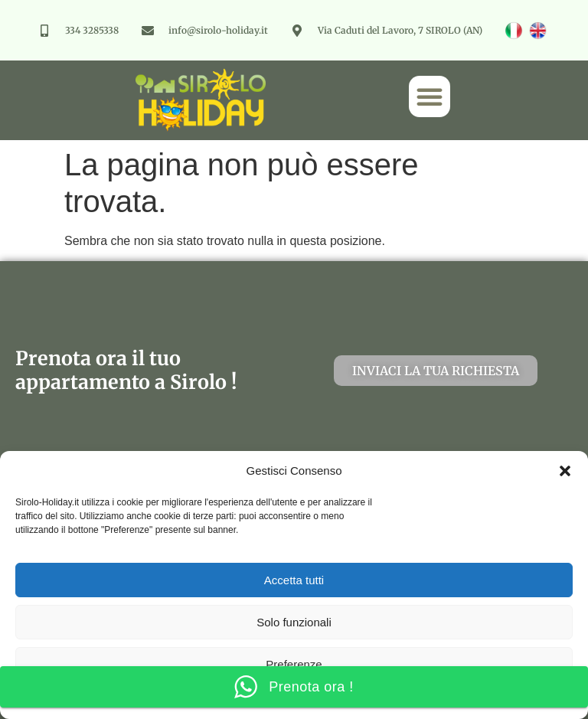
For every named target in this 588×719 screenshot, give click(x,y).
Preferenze (294, 664)
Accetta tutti (294, 580)
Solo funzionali (294, 622)
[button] (565, 471)
